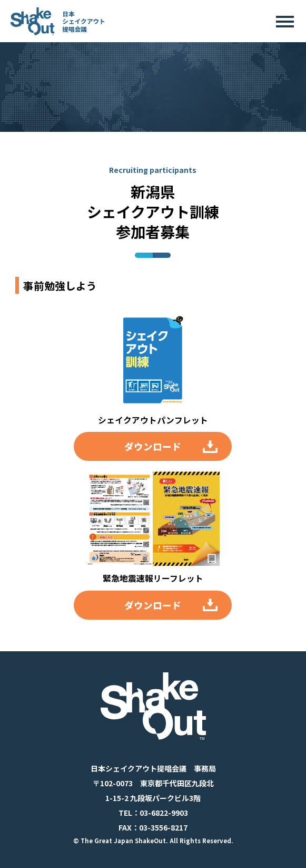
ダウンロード (153, 446)
